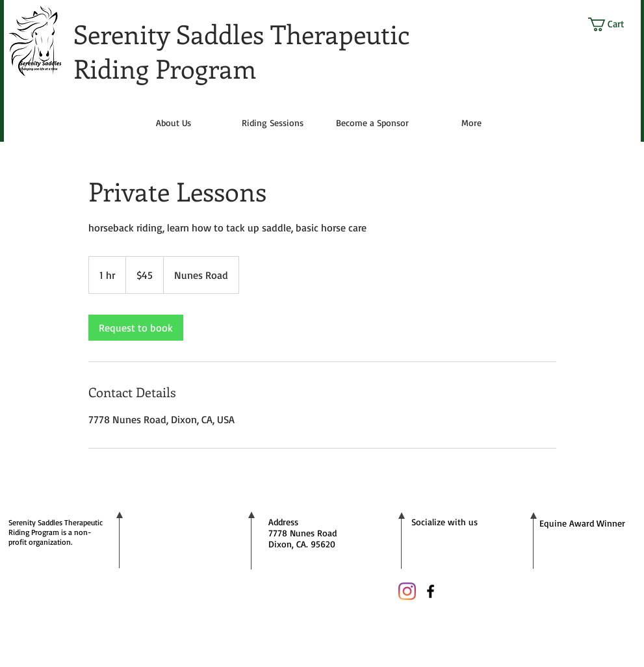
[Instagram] (407, 591)
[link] (136, 328)
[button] (614, 24)
